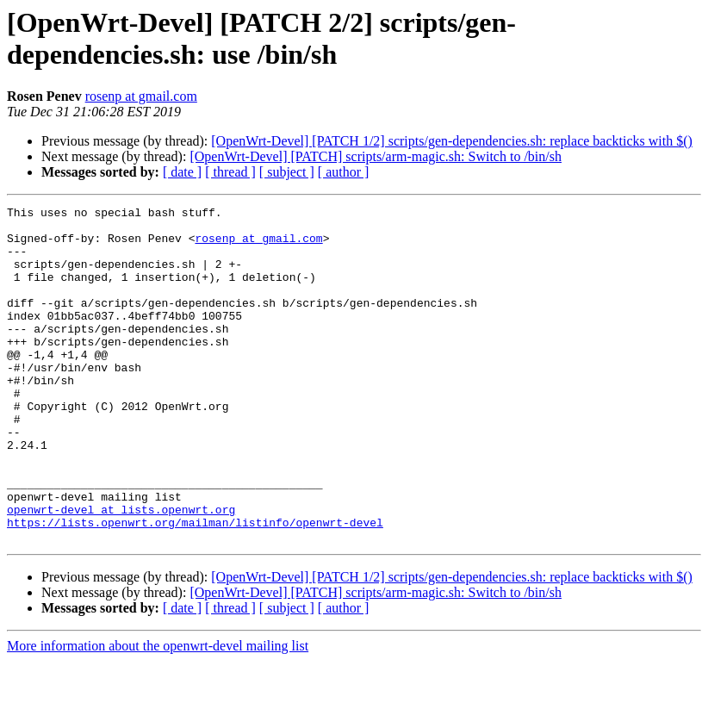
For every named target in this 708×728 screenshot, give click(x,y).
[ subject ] (287, 172)
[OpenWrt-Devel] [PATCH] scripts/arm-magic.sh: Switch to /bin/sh (376, 156)
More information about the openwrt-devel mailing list (158, 713)
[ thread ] (230, 172)
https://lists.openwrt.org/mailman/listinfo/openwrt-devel (195, 587)
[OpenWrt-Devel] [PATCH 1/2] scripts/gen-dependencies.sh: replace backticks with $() (452, 141)
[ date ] (182, 172)
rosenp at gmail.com (141, 96)
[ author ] (344, 172)
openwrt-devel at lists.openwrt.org (121, 571)
